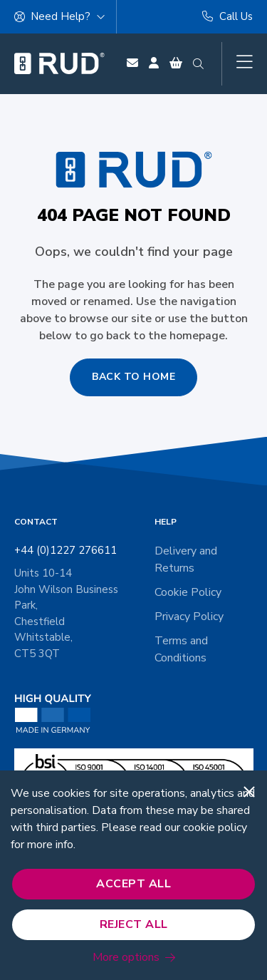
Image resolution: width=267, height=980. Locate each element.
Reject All (134, 924)
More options (126, 957)
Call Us (227, 16)
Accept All (133, 884)
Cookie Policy (188, 592)
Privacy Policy (189, 617)
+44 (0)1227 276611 (66, 550)
